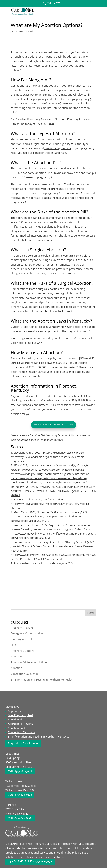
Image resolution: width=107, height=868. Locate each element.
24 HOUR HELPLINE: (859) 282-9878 (30, 862)
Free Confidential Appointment (54, 425)
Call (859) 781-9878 (20, 771)
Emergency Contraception (27, 633)
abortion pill (88, 173)
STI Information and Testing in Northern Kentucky (41, 680)
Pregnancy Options (23, 651)
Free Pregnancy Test (21, 715)
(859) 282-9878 (45, 124)
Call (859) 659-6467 (20, 818)
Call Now (53, 3)
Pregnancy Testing (22, 628)
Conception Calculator (25, 674)
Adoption (16, 668)
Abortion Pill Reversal (21, 724)
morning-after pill (22, 639)
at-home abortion (35, 173)
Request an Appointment (23, 743)
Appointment (16, 711)
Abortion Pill (16, 720)
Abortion (31, 31)
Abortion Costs (17, 728)
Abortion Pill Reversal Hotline (29, 662)
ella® (14, 645)
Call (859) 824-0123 (20, 795)
